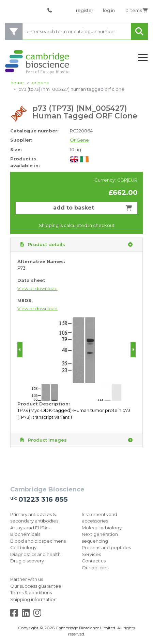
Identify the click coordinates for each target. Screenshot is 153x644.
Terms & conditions (31, 592)
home (17, 83)
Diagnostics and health (35, 554)
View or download (37, 288)
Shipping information (33, 599)
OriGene (41, 83)
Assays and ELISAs (30, 528)
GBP (122, 180)
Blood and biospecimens (38, 541)
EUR (133, 180)
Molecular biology (102, 528)
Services (91, 554)
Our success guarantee (36, 586)
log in (109, 10)
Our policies (95, 568)
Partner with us (27, 579)
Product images (76, 440)
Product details (76, 245)
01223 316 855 (43, 499)
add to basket (93, 208)
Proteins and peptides (106, 547)
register (85, 10)
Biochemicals (25, 534)
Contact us (94, 561)
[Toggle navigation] (143, 58)
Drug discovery (27, 561)
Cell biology (23, 547)
